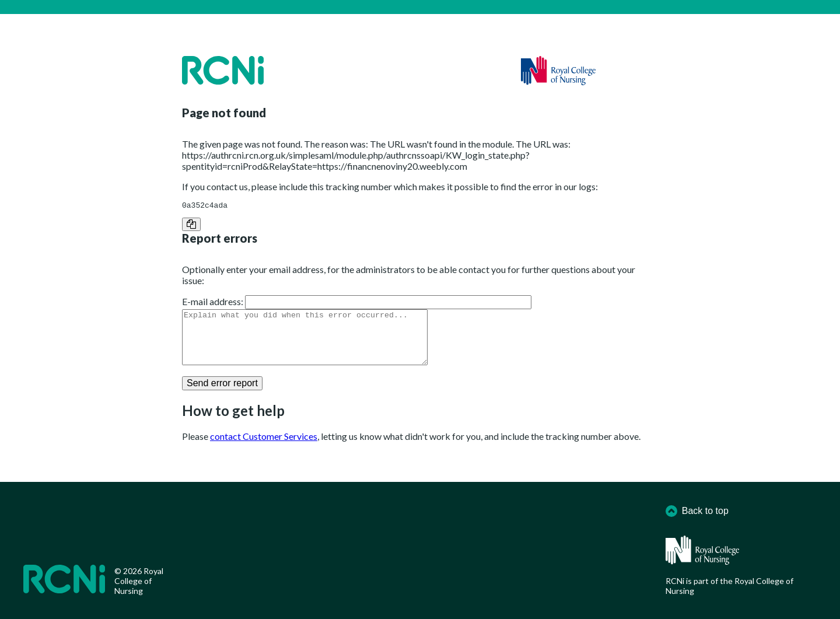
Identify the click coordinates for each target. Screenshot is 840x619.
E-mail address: (213, 303)
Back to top (697, 511)
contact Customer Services (264, 448)
